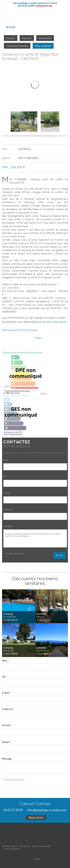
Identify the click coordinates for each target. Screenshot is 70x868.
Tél (6, 477)
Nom (7, 460)
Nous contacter (43, 46)
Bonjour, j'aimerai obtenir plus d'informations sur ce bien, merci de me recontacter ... (35, 538)
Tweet (38, 338)
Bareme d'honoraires (42, 846)
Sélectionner (45, 38)
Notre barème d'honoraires (20, 330)
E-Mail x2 (9, 510)
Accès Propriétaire (12, 849)
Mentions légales (10, 846)
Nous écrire (36, 817)
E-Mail (7, 493)
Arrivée (7, 725)
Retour (10, 27)
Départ (7, 742)
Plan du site (25, 846)
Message (8, 526)
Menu (64, 12)
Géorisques (59, 322)
